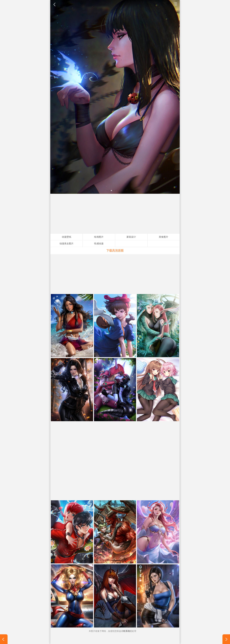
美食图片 (164, 237)
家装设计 (131, 237)
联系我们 (128, 631)
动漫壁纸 (176, 4)
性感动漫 (99, 244)
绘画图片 (99, 237)
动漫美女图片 (66, 244)
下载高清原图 (115, 251)
